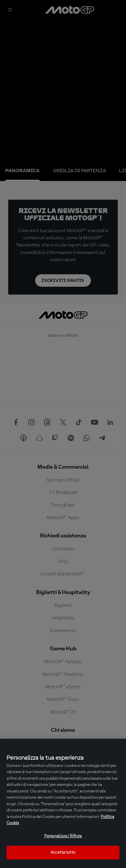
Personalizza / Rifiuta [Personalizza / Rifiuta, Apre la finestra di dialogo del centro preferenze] (63, 836)
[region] (63, 803)
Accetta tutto (63, 852)
